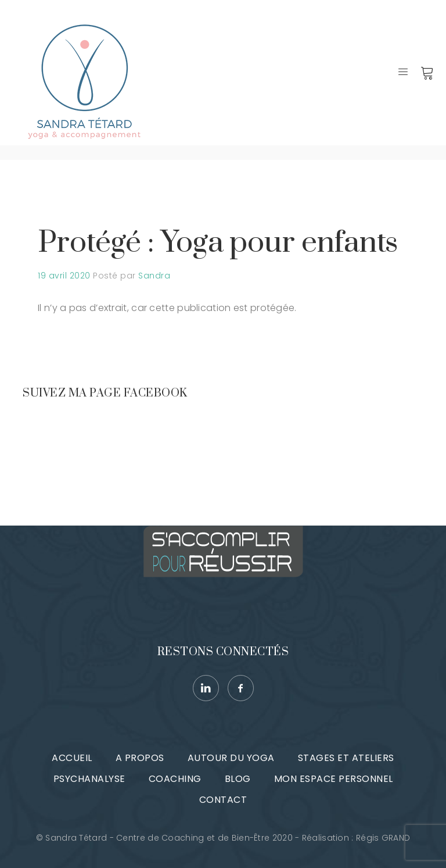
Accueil (72, 758)
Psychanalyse (89, 779)
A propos (140, 758)
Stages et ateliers (346, 758)
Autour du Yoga (231, 758)
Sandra (154, 276)
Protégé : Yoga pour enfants (218, 243)
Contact (223, 800)
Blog (238, 779)
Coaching (175, 779)
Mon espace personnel (334, 779)
